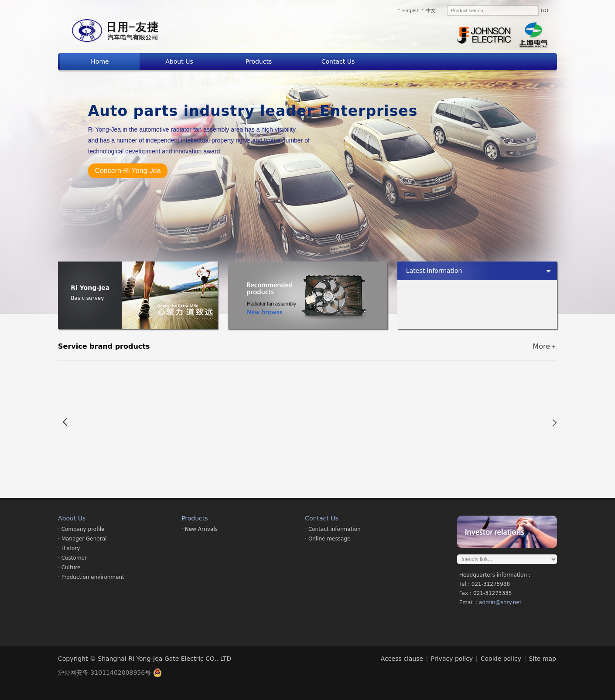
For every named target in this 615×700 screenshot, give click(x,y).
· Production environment (91, 577)
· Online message (328, 539)
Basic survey (87, 298)
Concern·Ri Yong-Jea (128, 171)
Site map (543, 659)
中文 (431, 11)
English (411, 11)
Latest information (434, 271)
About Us (179, 61)
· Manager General (82, 539)
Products (259, 61)
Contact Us (338, 61)
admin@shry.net (500, 602)
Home (100, 61)
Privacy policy (452, 659)
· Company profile (81, 529)
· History (69, 548)
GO (545, 11)
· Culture (69, 567)
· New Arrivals (200, 529)
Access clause (402, 659)
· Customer (72, 558)
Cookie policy (501, 659)
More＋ (545, 346)
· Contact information (333, 529)
